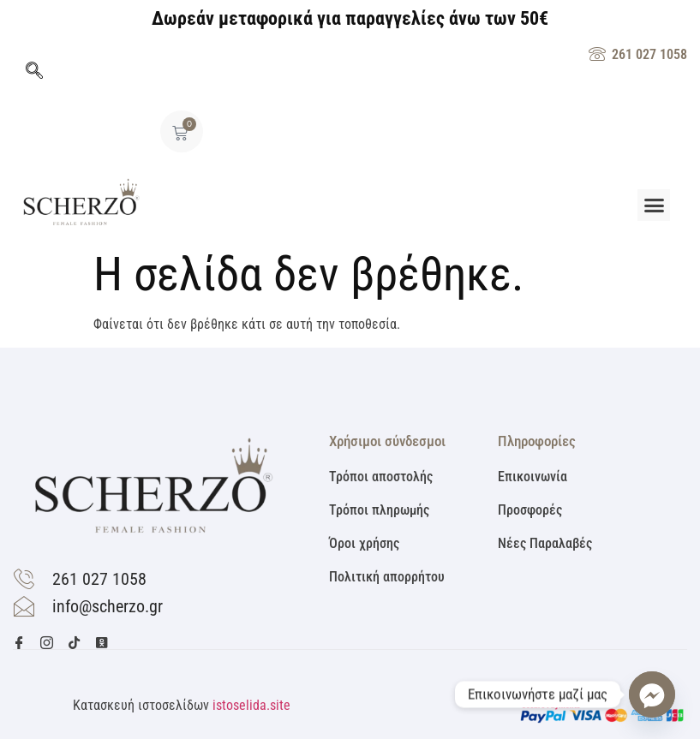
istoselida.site (251, 705)
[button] (654, 206)
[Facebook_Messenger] (652, 694)
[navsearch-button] (34, 72)
